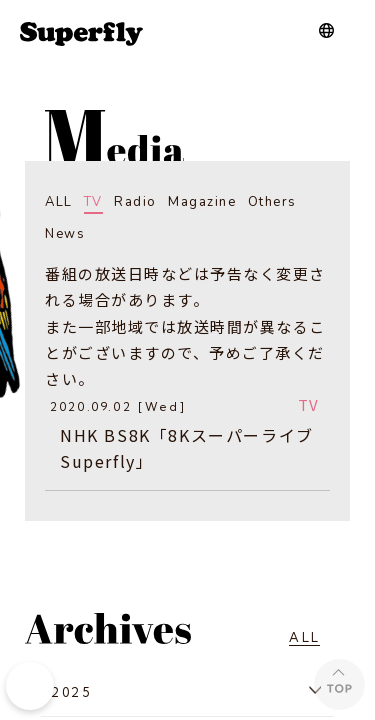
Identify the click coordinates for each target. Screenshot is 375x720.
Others (272, 202)
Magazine (202, 202)
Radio (135, 202)
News (65, 234)
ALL (59, 202)
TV (93, 202)
